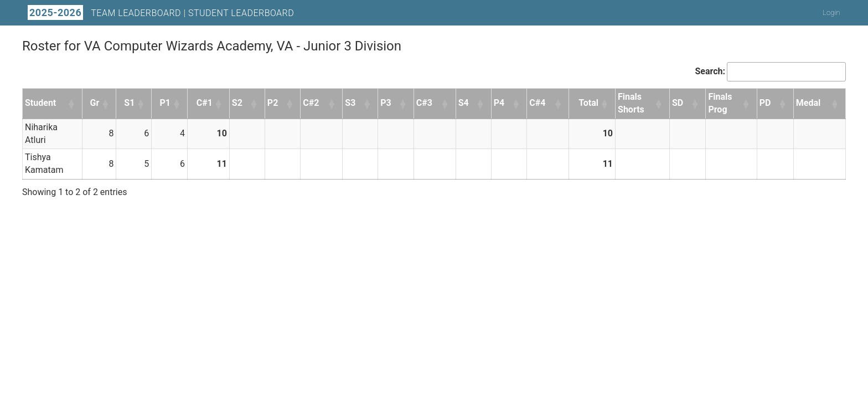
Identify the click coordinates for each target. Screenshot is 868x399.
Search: (710, 71)
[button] (72, 104)
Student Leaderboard (241, 13)
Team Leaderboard (136, 13)
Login (831, 12)
